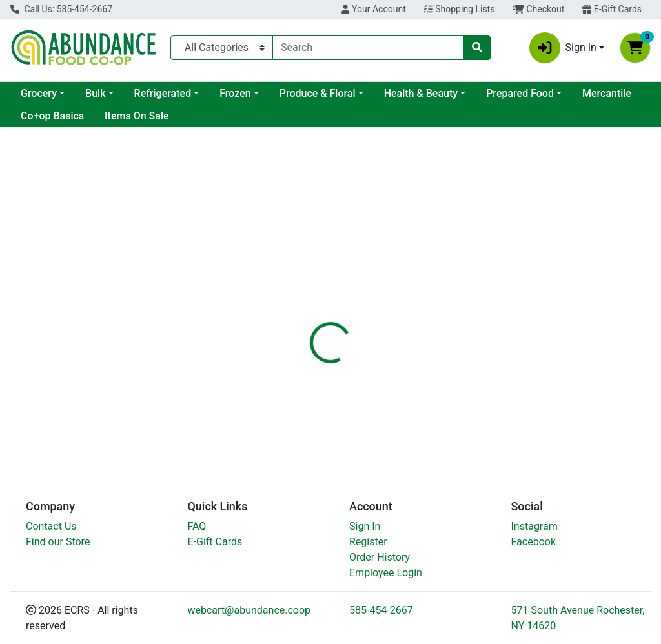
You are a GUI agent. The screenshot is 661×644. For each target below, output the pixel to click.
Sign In (365, 526)
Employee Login (386, 573)
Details (310, 308)
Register (368, 542)
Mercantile (607, 93)
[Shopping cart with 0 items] (635, 48)
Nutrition (364, 308)
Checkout (538, 9)
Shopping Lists (460, 9)
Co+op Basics (52, 116)
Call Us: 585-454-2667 (61, 9)
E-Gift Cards (612, 9)
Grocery (39, 93)
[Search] (368, 48)
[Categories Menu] (222, 48)
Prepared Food (520, 93)
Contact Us (51, 526)
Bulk (95, 93)
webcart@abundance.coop (249, 610)
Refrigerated (163, 93)
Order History (380, 557)
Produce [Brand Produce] (423, 398)
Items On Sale (137, 116)
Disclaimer (426, 308)
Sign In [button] (563, 48)
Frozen (235, 93)
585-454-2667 (381, 610)
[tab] (310, 308)
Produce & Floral (318, 93)
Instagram (534, 526)
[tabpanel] (468, 390)
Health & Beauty (421, 93)
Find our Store (58, 542)
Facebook (534, 542)
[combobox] (368, 48)
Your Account (373, 9)
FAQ (197, 526)
